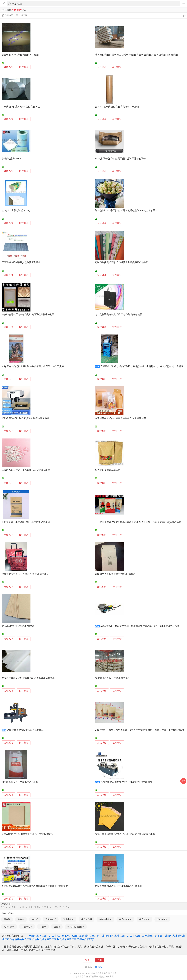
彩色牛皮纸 (51, 919)
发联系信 (8, 67)
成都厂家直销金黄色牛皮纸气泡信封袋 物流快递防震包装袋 (125, 834)
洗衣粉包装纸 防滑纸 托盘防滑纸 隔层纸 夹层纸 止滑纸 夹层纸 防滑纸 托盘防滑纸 (136, 55)
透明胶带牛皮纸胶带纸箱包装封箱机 (25, 730)
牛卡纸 (35, 919)
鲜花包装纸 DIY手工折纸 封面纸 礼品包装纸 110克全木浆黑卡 (126, 211)
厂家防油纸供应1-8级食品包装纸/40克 (21, 107)
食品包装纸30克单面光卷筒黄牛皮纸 (20, 55)
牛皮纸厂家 (123, 936)
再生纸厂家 (45, 936)
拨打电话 (24, 67)
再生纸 (7, 919)
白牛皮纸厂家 (137, 936)
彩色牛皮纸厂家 (73, 936)
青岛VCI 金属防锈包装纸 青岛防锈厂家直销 (117, 107)
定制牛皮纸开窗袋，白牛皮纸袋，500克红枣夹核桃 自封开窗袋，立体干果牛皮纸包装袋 (140, 730)
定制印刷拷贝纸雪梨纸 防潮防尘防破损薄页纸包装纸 (122, 262)
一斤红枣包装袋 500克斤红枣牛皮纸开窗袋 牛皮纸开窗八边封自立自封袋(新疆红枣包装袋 (140, 522)
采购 (183, 781)
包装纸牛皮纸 (105, 919)
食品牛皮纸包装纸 (76, 927)
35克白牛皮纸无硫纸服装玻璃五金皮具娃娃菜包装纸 (28, 678)
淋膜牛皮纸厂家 (91, 936)
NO (39, 907)
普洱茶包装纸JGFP (11, 159)
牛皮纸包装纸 (125, 919)
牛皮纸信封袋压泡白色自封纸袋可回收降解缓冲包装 (28, 315)
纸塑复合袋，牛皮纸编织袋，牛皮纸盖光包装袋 (26, 522)
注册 (100, 960)
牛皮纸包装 (27, 927)
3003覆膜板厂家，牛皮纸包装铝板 (112, 678)
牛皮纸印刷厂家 (108, 936)
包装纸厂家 (151, 936)
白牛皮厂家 (58, 936)
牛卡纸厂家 (33, 936)
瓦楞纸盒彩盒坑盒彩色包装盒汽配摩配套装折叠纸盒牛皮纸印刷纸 (35, 886)
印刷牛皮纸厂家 (85, 939)
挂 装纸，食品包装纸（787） (16, 211)
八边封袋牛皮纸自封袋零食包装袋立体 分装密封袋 (121, 418)
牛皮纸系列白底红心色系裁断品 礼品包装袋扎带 (26, 470)
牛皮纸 (43, 927)
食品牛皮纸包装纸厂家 (44, 939)
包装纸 (57, 927)
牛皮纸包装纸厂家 (67, 939)
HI (23, 907)
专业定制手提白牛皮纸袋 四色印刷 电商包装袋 (118, 315)
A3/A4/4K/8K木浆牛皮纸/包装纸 (18, 626)
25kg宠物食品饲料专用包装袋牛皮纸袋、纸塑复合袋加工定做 (33, 366)
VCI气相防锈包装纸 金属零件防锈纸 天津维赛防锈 (120, 159)
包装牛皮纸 (9, 927)
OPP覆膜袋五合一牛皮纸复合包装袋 (20, 782)
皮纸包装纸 (162, 919)
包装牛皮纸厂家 (166, 936)
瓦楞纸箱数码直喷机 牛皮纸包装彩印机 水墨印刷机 (126, 782)
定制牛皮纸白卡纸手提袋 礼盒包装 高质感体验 (25, 574)
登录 (87, 960)
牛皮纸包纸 (144, 919)
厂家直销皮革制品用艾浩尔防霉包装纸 (21, 262)
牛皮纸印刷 (87, 919)
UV (57, 907)
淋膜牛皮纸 (69, 919)
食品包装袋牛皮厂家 (21, 939)
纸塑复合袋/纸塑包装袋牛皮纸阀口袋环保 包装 (119, 886)
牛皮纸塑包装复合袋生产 (108, 470)
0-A (3, 907)
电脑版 (99, 967)
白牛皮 (21, 919)
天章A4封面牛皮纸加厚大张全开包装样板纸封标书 (27, 834)
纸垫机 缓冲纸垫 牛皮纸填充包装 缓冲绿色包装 (25, 418)
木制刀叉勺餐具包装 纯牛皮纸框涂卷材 (115, 574)
